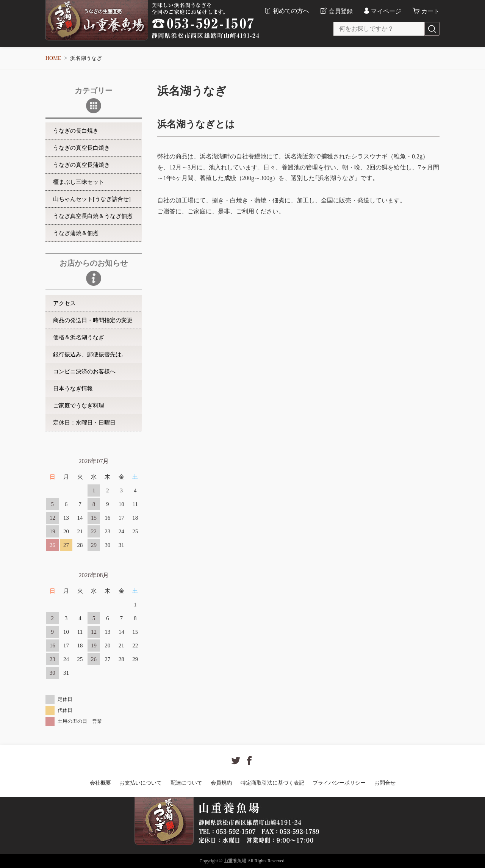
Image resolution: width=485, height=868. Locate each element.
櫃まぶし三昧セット (79, 182)
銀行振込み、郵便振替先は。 (90, 354)
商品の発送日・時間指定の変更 (93, 320)
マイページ (386, 11)
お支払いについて (141, 783)
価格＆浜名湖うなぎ (79, 337)
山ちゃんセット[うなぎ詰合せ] (92, 199)
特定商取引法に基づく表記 (272, 783)
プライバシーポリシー (339, 783)
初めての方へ (291, 11)
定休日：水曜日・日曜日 (84, 423)
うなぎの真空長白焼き (81, 148)
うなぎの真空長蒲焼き (81, 165)
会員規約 (221, 783)
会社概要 (100, 783)
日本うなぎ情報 (73, 389)
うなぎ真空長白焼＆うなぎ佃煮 (93, 216)
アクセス (64, 303)
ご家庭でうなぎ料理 (79, 406)
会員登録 (341, 11)
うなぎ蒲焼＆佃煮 (76, 233)
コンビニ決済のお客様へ (84, 371)
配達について (186, 783)
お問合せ (385, 783)
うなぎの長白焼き (76, 131)
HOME (53, 58)
